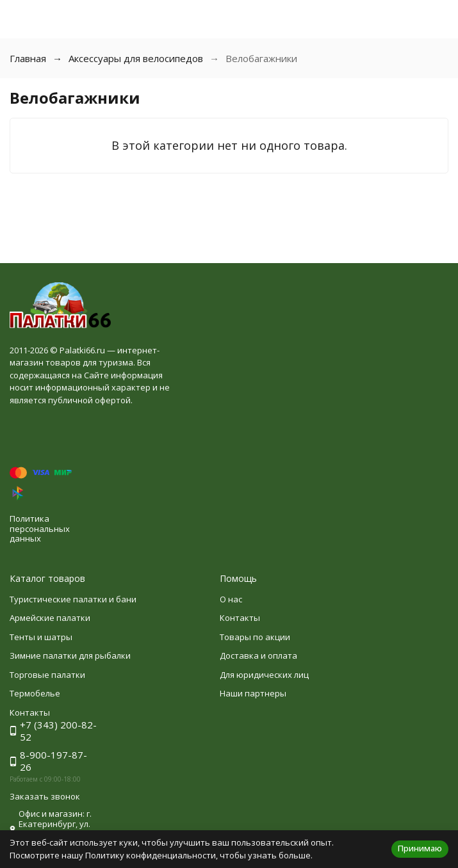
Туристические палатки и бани (73, 599)
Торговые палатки (47, 675)
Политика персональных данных (40, 528)
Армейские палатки (50, 618)
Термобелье (35, 693)
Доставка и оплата (258, 655)
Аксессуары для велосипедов (136, 58)
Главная (28, 58)
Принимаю (420, 848)
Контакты (240, 618)
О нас (231, 599)
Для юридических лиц (264, 675)
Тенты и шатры (41, 637)
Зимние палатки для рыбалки (70, 655)
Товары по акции (255, 637)
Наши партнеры (253, 693)
